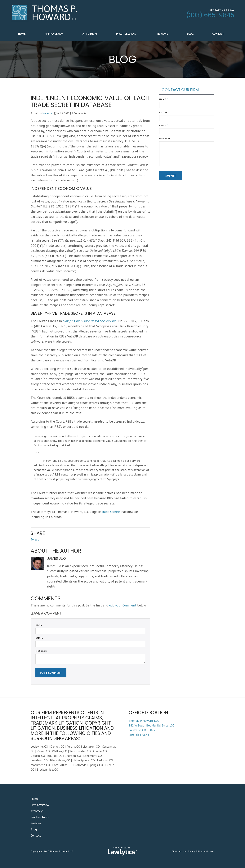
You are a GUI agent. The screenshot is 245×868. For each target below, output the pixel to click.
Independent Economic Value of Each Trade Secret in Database (90, 101)
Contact (218, 34)
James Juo (48, 113)
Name (39, 625)
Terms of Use (179, 851)
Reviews (163, 34)
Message (41, 651)
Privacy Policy (195, 851)
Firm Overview (54, 34)
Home (22, 34)
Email (39, 638)
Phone (164, 112)
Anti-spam (209, 851)
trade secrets (111, 512)
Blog (190, 34)
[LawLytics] (122, 851)
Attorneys (90, 34)
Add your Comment (123, 605)
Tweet (35, 539)
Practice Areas (126, 34)
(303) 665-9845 (210, 15)
